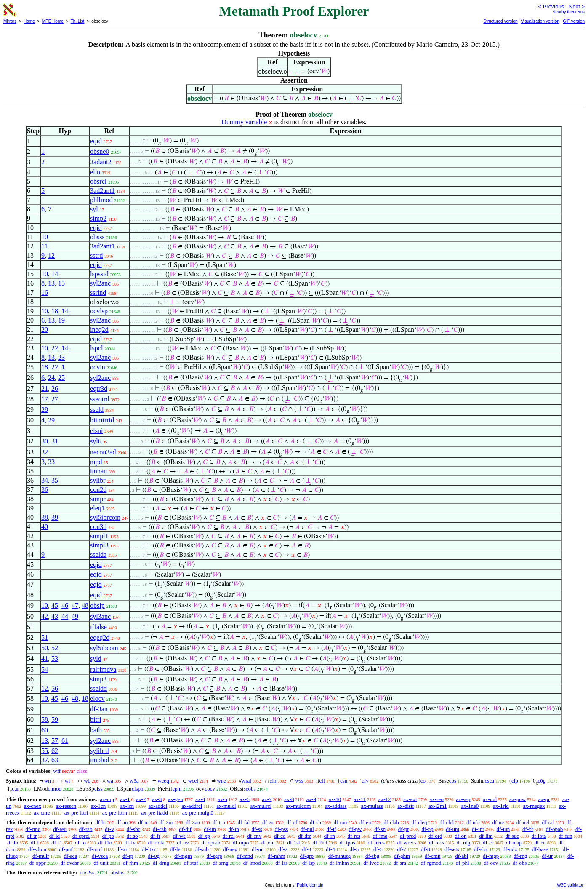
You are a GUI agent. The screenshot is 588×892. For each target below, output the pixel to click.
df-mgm (183, 856)
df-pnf (66, 849)
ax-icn (127, 806)
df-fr (155, 836)
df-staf (191, 863)
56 (55, 688)
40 (45, 527)
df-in (233, 829)
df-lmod (252, 863)
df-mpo (241, 843)
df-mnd (245, 856)
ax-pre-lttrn (115, 813)
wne (221, 781)
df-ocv (491, 863)
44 (65, 616)
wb (87, 781)
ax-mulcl (226, 806)
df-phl (463, 863)
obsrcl (98, 181)
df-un (210, 829)
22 (55, 348)
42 (45, 616)
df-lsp (309, 863)
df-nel (523, 822)
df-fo (80, 843)
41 (45, 658)
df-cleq (419, 822)
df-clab (391, 822)
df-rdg (464, 843)
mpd (96, 462)
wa (110, 781)
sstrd (96, 255)
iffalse (98, 627)
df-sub (201, 849)
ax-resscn (66, 806)
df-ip (128, 856)
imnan (98, 471)
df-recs (436, 843)
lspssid (99, 274)
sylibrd (99, 751)
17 (45, 399)
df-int (478, 829)
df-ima (380, 836)
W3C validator (570, 885)
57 (55, 741)
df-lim (486, 836)
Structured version (500, 21)
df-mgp (491, 856)
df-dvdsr (69, 863)
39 (55, 517)
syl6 (96, 441)
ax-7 (267, 799)
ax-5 (222, 799)
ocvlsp (99, 311)
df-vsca (100, 856)
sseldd (98, 688)
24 (51, 378)
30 (45, 441)
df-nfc (473, 822)
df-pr (404, 829)
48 (85, 605)
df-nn (258, 849)
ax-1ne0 (470, 806)
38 (45, 517)
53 (55, 658)
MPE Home (53, 21)
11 (44, 246)
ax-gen (175, 799)
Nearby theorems (568, 12)
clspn (137, 789)
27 (55, 399)
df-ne (498, 822)
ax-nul (490, 799)
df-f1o (105, 843)
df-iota (539, 836)
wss (299, 781)
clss (98, 789)
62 (55, 751)
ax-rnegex (534, 806)
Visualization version (540, 21)
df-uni (452, 829)
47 (75, 605)
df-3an (99, 709)
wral (246, 781)
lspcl (96, 348)
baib (96, 730)
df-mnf (94, 849)
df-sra (400, 863)
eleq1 (97, 508)
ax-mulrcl (261, 806)
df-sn (380, 829)
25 (61, 378)
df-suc (512, 836)
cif (322, 781)
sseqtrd (100, 399)
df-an (122, 822)
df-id (55, 836)
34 (45, 480)
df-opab (554, 829)
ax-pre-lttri (76, 813)
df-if (331, 829)
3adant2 (101, 162)
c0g (542, 781)
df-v (109, 829)
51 (45, 637)
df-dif (185, 829)
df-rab (86, 829)
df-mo (340, 822)
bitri (96, 720)
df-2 (283, 849)
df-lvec (371, 863)
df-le (175, 849)
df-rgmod (431, 863)
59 (55, 720)
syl (94, 209)
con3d (98, 527)
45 (55, 605)
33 (51, 462)
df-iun (503, 829)
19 (61, 320)
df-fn (13, 843)
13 (51, 283)
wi (67, 781)
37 (45, 760)
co (423, 781)
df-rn (330, 836)
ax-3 (157, 799)
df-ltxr (149, 849)
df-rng (520, 856)
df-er (488, 843)
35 (55, 480)
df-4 (330, 849)
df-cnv (254, 836)
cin (273, 781)
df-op (427, 829)
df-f (35, 843)
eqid (96, 141)
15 (61, 283)
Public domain (310, 885)
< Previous (551, 7)
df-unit (101, 863)
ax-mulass (372, 806)
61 (65, 741)
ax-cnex (33, 806)
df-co (280, 836)
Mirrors (10, 21)
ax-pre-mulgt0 (198, 813)
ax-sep (463, 799)
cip (515, 781)
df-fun (565, 836)
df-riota (156, 843)
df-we (179, 836)
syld (96, 658)
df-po (108, 836)
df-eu (365, 822)
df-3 (307, 849)
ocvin (98, 367)
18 (55, 311)
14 (55, 274)
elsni (96, 431)
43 (55, 616)
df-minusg (339, 856)
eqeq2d (100, 637)
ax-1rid (501, 806)
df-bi (100, 822)
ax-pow (517, 799)
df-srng (221, 863)
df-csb (160, 829)
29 (51, 420)
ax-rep (436, 799)
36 (45, 490)
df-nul (307, 829)
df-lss (281, 863)
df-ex (268, 822)
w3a (134, 781)
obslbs (117, 872)
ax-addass (336, 806)
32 (45, 452)
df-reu (60, 829)
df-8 (426, 849)
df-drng (161, 863)
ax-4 (200, 799)
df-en (540, 843)
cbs (453, 781)
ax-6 (245, 799)
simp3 (98, 679)
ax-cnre (42, 813)
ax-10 (335, 799)
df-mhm (277, 856)
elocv (97, 698)
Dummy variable (244, 122)
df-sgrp (215, 856)
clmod (55, 789)
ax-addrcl (192, 806)
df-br (528, 829)
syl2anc (100, 283)
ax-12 (385, 799)
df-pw (355, 829)
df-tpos (347, 843)
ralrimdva (103, 669)
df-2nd (320, 843)
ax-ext (410, 799)
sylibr (98, 480)
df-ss (257, 829)
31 (55, 441)
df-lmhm (339, 863)
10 (45, 237)
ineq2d (99, 330)
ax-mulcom (298, 806)
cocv (210, 789)
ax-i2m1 (438, 806)
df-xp (204, 836)
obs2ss (87, 872)
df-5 (354, 849)
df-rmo (33, 829)
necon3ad (103, 452)
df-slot (481, 849)
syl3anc (100, 616)
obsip (97, 605)
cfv (365, 781)
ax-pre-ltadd (155, 813)
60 (45, 730)
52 (55, 648)
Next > (577, 7)
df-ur (547, 856)
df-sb (315, 822)
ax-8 (289, 799)
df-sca (70, 856)
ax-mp (107, 799)
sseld (97, 410)
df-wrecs (407, 843)
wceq (163, 781)
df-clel (447, 822)
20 (45, 330)
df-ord (435, 836)
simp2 (98, 218)
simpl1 (99, 536)
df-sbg (372, 856)
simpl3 (99, 545)
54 (45, 669)
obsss (97, 237)
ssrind (98, 292)
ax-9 (311, 799)
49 (75, 616)
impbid (100, 760)
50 (45, 648)
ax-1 (125, 799)
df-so (132, 836)
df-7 (402, 849)
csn (344, 781)
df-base (540, 849)
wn (48, 781)
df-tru (219, 822)
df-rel (229, 836)
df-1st (293, 843)
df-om (268, 843)
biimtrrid (102, 420)
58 (45, 720)
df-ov (183, 843)
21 (45, 389)
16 (45, 292)
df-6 (378, 849)
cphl (177, 789)
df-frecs (376, 843)
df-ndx (510, 849)
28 (45, 410)
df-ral (548, 822)
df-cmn (433, 856)
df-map (514, 843)
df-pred (408, 836)
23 (61, 357)
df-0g (154, 856)
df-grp (307, 856)
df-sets (452, 849)
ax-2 (141, 799)
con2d (98, 490)
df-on (460, 836)
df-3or (166, 822)
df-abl (462, 856)
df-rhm (130, 863)
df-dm (305, 836)
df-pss (282, 829)
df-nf (292, 822)
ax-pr (544, 799)
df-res (354, 836)
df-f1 (57, 843)
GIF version (574, 21)
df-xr (122, 849)
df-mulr (41, 856)
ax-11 (360, 799)
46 (65, 605)
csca (490, 781)
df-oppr (38, 863)
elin (95, 172)
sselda (98, 554)
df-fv (130, 843)
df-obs (520, 863)
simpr (98, 499)
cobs (251, 789)
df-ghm (402, 856)
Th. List (78, 21)
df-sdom (37, 849)
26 (55, 389)
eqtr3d (99, 389)
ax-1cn (98, 806)
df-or (144, 822)
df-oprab (211, 843)
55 (45, 751)
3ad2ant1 (102, 191)
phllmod (101, 200)
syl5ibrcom (105, 517)
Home (29, 21)
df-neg (230, 849)
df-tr (32, 836)
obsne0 (100, 151)
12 (51, 255)
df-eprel (81, 836)
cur (15, 789)
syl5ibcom (104, 648)
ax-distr (406, 806)
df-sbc (134, 829)
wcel (193, 781)
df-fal (243, 822)
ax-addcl (158, 806)
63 (55, 760)
